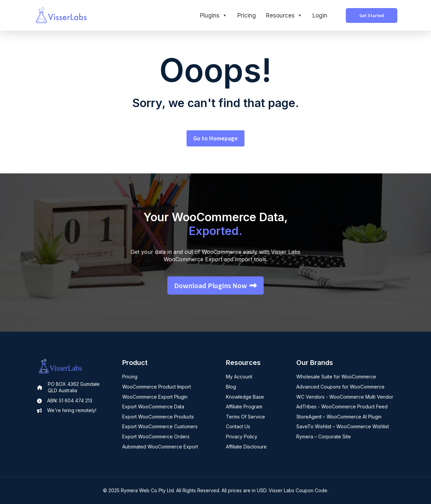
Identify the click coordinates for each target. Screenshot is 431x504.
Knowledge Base (245, 397)
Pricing (247, 15)
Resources (284, 15)
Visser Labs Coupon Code (298, 490)
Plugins (214, 15)
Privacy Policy (242, 436)
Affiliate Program (244, 407)
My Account (239, 377)
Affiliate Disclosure (246, 447)
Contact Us (238, 426)
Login (320, 15)
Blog (231, 387)
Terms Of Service (245, 417)
